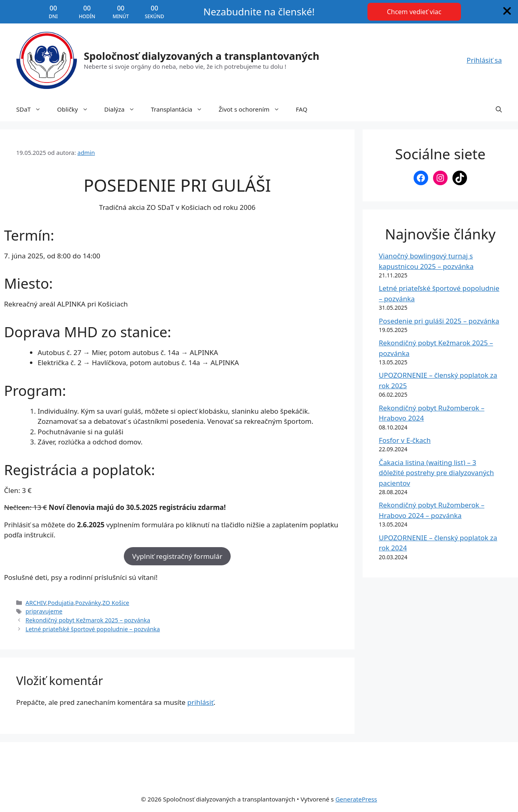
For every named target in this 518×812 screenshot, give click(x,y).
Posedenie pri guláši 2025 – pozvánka (439, 321)
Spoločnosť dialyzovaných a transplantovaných (202, 56)
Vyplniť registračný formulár (177, 556)
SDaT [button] (33, 109)
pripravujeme (44, 611)
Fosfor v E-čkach (405, 440)
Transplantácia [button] (181, 109)
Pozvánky (88, 603)
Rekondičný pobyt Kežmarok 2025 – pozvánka (88, 620)
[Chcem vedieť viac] (414, 12)
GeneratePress (356, 799)
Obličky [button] (77, 109)
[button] (499, 109)
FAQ (302, 109)
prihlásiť (201, 702)
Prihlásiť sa (484, 60)
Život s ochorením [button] (253, 109)
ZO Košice (116, 603)
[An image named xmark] (507, 11)
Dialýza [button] (124, 109)
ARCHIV (36, 603)
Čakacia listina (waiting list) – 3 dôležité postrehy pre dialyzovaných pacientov (436, 473)
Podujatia (61, 603)
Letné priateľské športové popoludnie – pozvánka (93, 629)
